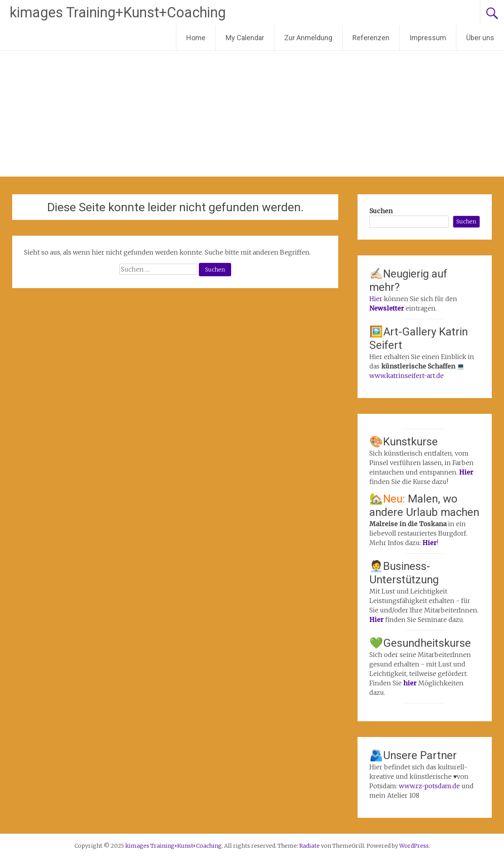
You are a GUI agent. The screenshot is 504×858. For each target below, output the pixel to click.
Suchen (381, 211)
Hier (376, 299)
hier (411, 683)
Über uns (480, 38)
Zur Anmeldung (308, 38)
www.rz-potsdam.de (429, 786)
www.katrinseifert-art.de (407, 376)
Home (196, 38)
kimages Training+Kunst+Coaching (118, 13)
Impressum (428, 38)
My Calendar (245, 38)
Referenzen (371, 38)
